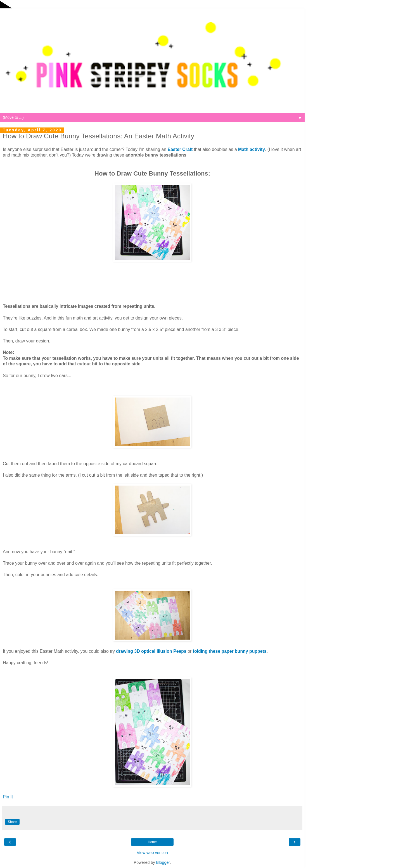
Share (12, 822)
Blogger (163, 862)
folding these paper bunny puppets (230, 651)
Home (152, 842)
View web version (152, 853)
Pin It (8, 797)
